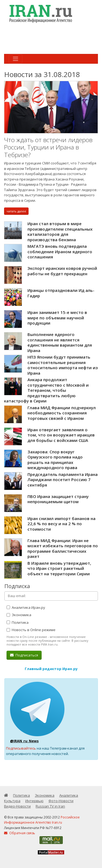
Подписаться (24, 655)
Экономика (19, 615)
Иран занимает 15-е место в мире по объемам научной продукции (57, 318)
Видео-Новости (17, 806)
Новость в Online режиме (31, 630)
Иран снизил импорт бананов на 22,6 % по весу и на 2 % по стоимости (61, 524)
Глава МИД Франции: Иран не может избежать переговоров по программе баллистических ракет (63, 548)
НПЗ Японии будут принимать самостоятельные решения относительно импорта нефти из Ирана (63, 365)
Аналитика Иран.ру (26, 607)
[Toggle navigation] (16, 59)
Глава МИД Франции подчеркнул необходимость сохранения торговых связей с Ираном (62, 413)
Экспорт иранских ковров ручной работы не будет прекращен (62, 271)
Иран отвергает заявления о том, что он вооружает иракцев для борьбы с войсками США (61, 435)
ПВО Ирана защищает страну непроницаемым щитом (58, 499)
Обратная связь (20, 833)
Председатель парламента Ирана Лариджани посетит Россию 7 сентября (63, 480)
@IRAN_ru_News (24, 741)
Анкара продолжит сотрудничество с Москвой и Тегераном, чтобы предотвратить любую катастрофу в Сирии (46, 390)
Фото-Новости (61, 801)
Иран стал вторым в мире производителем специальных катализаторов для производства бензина (60, 232)
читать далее (16, 211)
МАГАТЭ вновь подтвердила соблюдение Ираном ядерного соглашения (60, 251)
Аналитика (69, 795)
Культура (12, 801)
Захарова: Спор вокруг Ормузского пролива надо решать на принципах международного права (55, 460)
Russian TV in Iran (50, 806)
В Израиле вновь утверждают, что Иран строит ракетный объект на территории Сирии (59, 568)
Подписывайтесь (21, 748)
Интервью (34, 801)
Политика (18, 622)
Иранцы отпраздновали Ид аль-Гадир (61, 293)
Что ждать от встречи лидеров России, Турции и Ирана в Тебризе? (48, 147)
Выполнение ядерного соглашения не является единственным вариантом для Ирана (60, 342)
